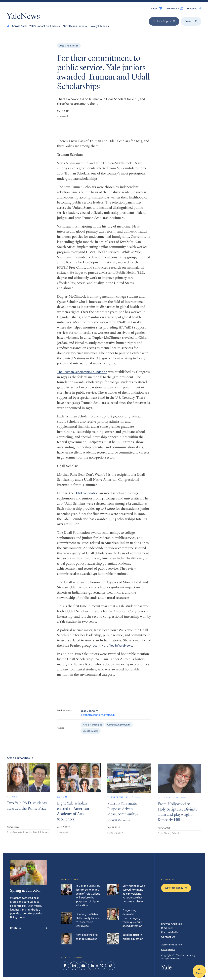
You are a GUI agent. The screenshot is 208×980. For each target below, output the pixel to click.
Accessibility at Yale (171, 945)
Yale (166, 968)
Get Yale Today (176, 888)
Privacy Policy (168, 949)
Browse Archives (171, 924)
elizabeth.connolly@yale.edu (98, 720)
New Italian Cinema (75, 26)
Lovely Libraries (99, 26)
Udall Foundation (87, 497)
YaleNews (23, 17)
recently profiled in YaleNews (112, 650)
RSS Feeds (167, 928)
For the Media (170, 932)
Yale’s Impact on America (45, 26)
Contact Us (168, 937)
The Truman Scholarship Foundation (82, 376)
